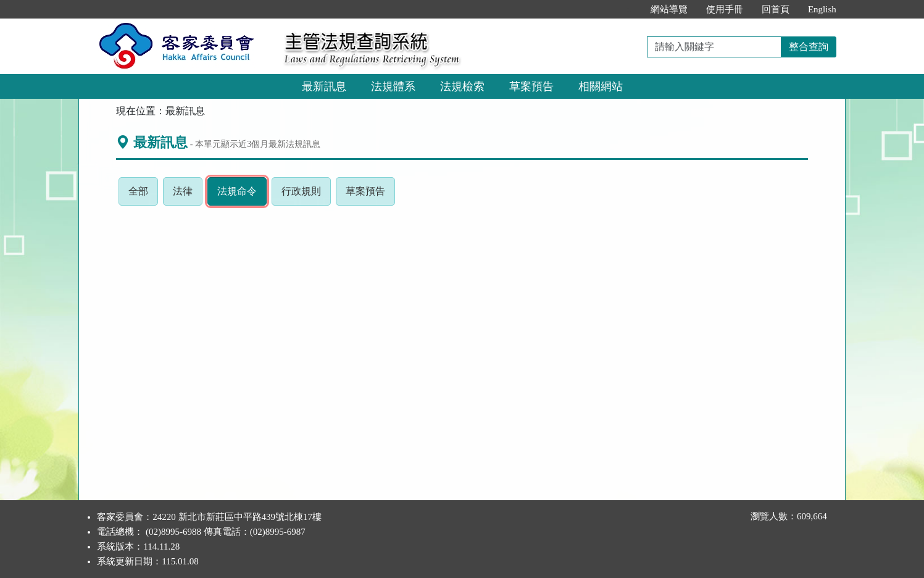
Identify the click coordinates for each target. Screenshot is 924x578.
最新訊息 (324, 86)
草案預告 (531, 86)
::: (628, 9)
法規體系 (393, 86)
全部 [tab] (143, 195)
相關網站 (601, 86)
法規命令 (242, 195)
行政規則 (306, 195)
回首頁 (776, 9)
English (822, 9)
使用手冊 (725, 9)
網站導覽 (669, 9)
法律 (188, 195)
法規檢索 (462, 86)
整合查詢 (809, 47)
